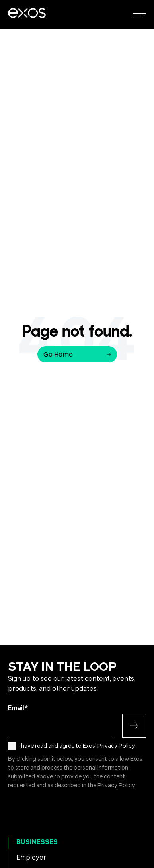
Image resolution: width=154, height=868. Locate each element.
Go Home (77, 354)
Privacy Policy (116, 786)
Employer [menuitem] (31, 858)
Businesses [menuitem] (37, 842)
